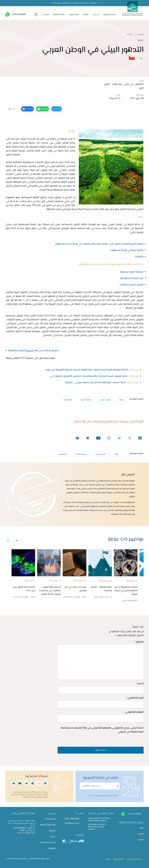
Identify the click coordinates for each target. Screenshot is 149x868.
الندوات (141, 840)
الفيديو (141, 834)
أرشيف (107, 859)
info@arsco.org (72, 823)
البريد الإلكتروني (135, 698)
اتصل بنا (46, 15)
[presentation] (8, 541)
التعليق (139, 642)
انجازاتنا (53, 837)
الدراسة (30, 351)
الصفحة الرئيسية (109, 15)
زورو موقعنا (56, 3)
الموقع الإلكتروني (134, 712)
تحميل (136, 58)
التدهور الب (68, 400)
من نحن (96, 15)
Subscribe (117, 786)
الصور (142, 828)
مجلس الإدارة (50, 819)
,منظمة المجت (86, 400)
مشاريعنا (52, 831)
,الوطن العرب (106, 400)
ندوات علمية (74, 15)
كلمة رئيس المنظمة (48, 825)
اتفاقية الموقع (118, 859)
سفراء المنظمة (59, 15)
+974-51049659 (19, 14)
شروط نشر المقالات (134, 859)
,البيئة (121, 400)
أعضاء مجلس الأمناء (48, 843)
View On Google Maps (26, 833)
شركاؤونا (52, 848)
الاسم (140, 684)
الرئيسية (141, 34)
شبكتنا (86, 15)
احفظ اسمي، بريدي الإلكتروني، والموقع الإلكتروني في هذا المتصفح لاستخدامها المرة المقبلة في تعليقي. (102, 730)
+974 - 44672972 (72, 819)
